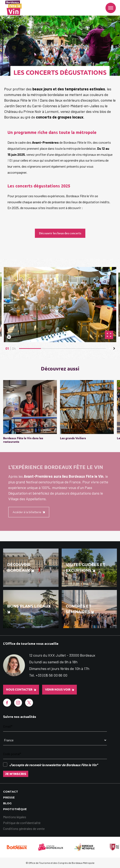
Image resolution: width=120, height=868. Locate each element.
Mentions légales (15, 817)
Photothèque (15, 809)
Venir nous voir (59, 690)
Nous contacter (21, 690)
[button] (110, 348)
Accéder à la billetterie (29, 512)
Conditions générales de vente (24, 829)
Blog (7, 803)
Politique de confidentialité (22, 823)
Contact (11, 792)
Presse (9, 797)
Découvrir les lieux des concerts (60, 233)
